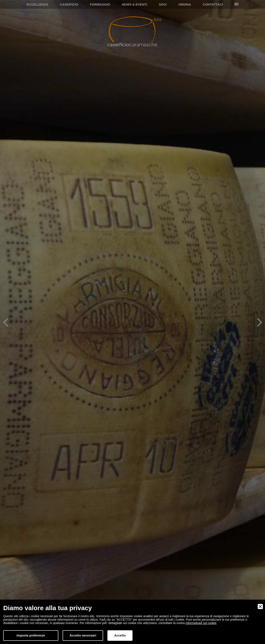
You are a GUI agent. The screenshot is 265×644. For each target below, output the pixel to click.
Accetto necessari (83, 635)
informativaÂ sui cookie (201, 623)
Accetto (120, 635)
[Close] (260, 606)
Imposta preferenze (31, 635)
